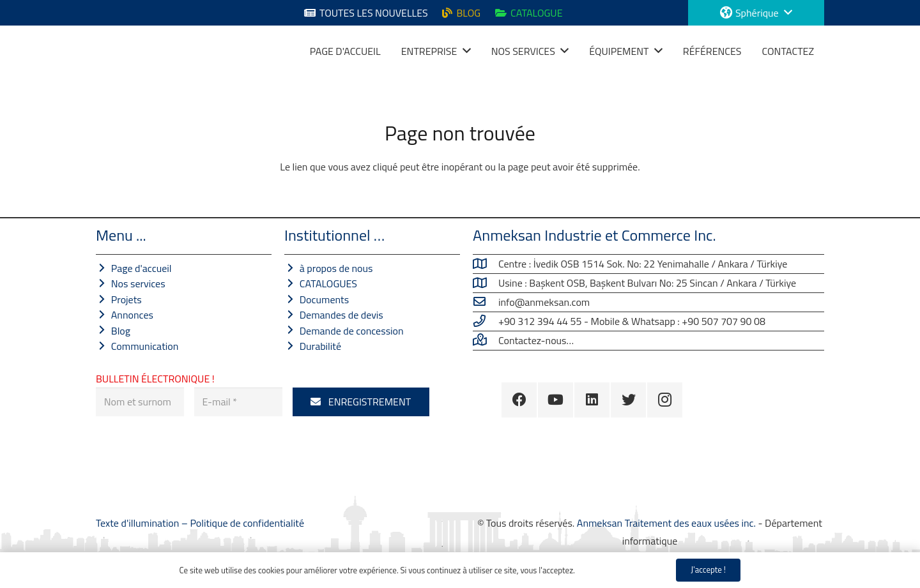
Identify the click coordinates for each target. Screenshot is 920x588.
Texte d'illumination (139, 523)
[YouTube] (556, 400)
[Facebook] (519, 400)
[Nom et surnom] (140, 402)
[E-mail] (238, 402)
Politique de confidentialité (247, 523)
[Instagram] (665, 400)
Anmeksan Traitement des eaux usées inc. (666, 523)
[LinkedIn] (592, 400)
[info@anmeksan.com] (486, 302)
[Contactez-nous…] (486, 340)
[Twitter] (628, 400)
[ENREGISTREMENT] (361, 402)
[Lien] (112, 51)
